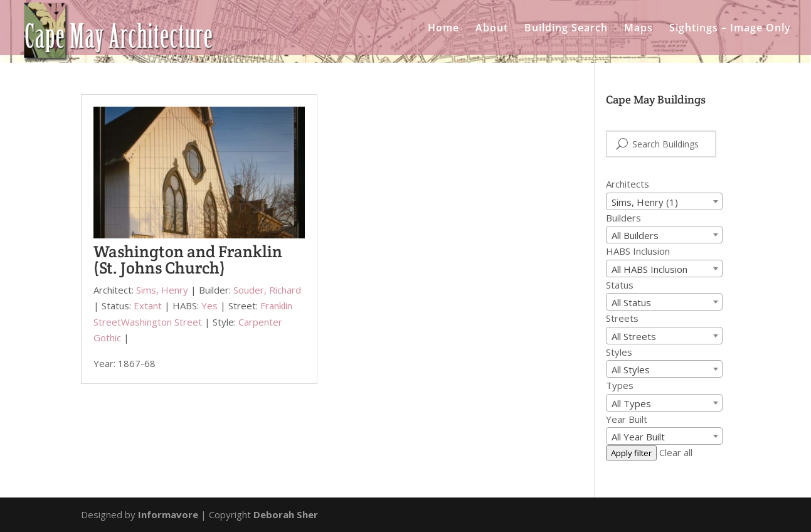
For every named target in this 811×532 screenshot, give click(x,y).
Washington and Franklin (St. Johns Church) (188, 259)
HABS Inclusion (638, 251)
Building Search (566, 29)
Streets (622, 318)
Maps (639, 29)
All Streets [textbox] (634, 336)
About (492, 29)
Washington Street (162, 322)
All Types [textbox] (631, 403)
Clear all (676, 452)
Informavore (168, 514)
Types (620, 385)
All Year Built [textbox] (638, 437)
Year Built (627, 419)
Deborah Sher (286, 514)
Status (620, 285)
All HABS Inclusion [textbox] (649, 269)
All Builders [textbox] (635, 235)
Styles (619, 352)
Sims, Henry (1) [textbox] (645, 202)
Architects (628, 184)
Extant (148, 306)
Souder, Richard (267, 290)
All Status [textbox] (631, 302)
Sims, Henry (162, 290)
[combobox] (664, 201)
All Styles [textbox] (631, 370)
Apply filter (631, 453)
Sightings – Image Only (730, 29)
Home (443, 29)
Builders (623, 218)
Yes (209, 306)
